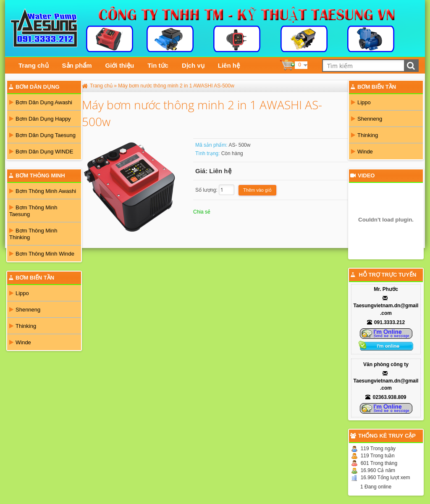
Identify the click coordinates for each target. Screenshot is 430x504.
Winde (20, 342)
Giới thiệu (120, 65)
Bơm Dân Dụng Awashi (41, 102)
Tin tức (158, 65)
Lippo (19, 293)
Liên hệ (229, 65)
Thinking (23, 326)
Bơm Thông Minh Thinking (33, 234)
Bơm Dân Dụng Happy (40, 119)
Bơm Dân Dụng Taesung (42, 135)
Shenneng (25, 310)
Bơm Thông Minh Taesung (33, 211)
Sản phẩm (77, 65)
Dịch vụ (193, 65)
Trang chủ (34, 65)
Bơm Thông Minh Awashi (43, 191)
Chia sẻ (202, 212)
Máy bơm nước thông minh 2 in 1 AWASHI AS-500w (176, 86)
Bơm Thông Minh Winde (42, 254)
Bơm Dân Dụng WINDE (41, 152)
